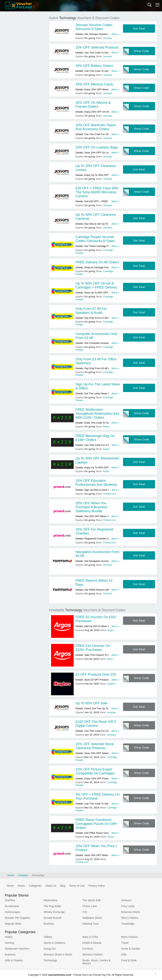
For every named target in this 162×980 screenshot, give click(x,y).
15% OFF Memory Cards (94, 84)
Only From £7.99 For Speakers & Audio (91, 311)
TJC (85, 912)
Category (23, 875)
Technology (50, 960)
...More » (114, 34)
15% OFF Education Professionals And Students (96, 483)
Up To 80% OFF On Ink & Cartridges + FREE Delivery (96, 285)
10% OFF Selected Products (97, 47)
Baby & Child (90, 937)
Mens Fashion (129, 937)
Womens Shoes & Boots (58, 954)
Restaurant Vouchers (17, 949)
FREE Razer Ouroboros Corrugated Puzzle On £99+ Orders (97, 824)
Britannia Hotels (130, 912)
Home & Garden (131, 949)
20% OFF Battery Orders (94, 66)
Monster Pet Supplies (17, 918)
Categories (35, 886)
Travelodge (128, 924)
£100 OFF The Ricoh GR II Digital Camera (96, 724)
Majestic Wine (13, 924)
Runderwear (12, 906)
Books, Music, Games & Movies (96, 962)
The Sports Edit (91, 900)
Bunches (49, 924)
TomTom (108, 565)
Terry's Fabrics (130, 918)
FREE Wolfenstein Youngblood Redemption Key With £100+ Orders (97, 414)
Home (11, 875)
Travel (125, 943)
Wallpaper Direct (92, 918)
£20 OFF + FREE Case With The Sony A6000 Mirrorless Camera (97, 192)
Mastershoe (51, 900)
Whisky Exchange (54, 912)
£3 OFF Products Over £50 (96, 674)
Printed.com (110, 494)
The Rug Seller (52, 906)
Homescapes (13, 912)
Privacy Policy (97, 886)
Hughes (111, 684)
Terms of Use (77, 886)
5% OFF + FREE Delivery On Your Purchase (98, 796)
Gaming (10, 943)
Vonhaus (126, 900)
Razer (106, 427)
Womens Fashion (93, 954)
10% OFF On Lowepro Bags (97, 147)
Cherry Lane (90, 906)
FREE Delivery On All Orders (97, 262)
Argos (110, 630)
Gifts (124, 954)
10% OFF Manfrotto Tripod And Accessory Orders (96, 127)
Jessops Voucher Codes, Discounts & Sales (94, 27)
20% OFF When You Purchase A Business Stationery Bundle (91, 507)
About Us (51, 886)
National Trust (90, 924)
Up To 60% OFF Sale (92, 703)
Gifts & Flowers (14, 960)
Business (10, 954)
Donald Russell (53, 918)
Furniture (88, 949)
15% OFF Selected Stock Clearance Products (95, 746)
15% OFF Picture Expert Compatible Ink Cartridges (95, 771)
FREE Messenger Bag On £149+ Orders (95, 438)
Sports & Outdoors (55, 943)
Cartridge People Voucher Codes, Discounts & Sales (95, 239)
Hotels (9, 937)
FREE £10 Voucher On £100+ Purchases (93, 648)
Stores (21, 886)
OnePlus (10, 900)
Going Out (50, 949)
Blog (63, 886)
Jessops (108, 38)
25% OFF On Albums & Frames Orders (93, 105)
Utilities (48, 937)
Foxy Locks (128, 906)
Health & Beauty (92, 943)
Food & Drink (129, 960)
